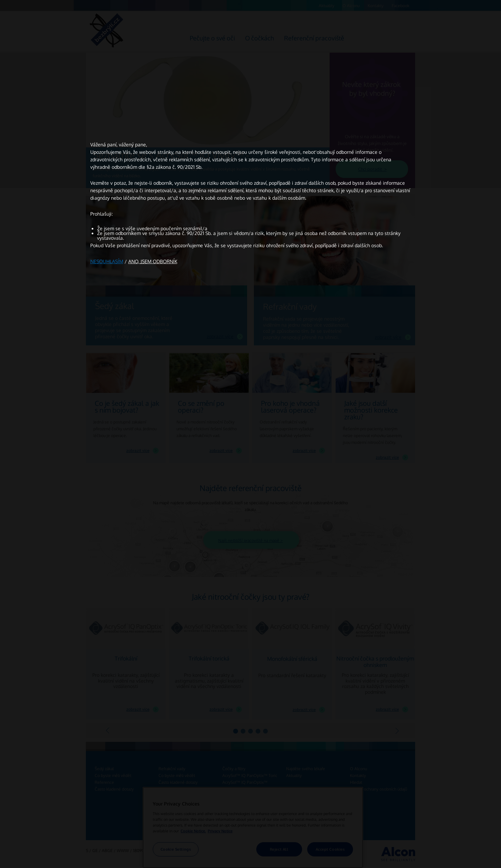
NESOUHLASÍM (107, 261)
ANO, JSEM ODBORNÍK (153, 261)
